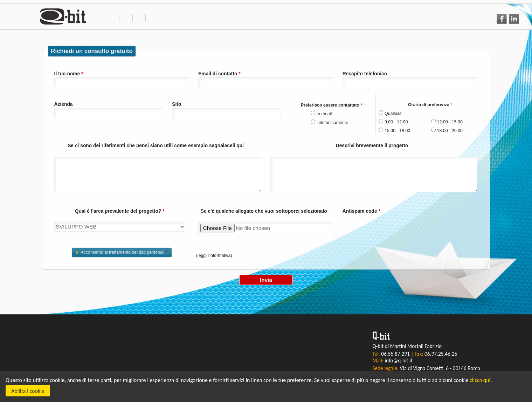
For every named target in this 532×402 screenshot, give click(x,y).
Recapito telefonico (365, 74)
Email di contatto (219, 74)
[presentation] (396, 228)
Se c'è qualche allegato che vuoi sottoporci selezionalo (264, 211)
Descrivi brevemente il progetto (372, 145)
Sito (177, 104)
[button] (122, 253)
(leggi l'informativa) (214, 255)
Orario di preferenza (430, 105)
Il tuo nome (69, 74)
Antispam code (361, 211)
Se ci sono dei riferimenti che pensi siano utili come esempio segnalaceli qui (156, 145)
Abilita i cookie (28, 391)
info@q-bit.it (399, 360)
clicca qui (480, 380)
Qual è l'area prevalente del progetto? (120, 211)
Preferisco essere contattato (332, 105)
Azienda (64, 104)
